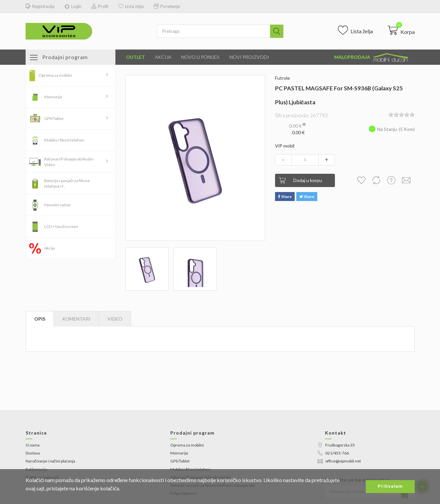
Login (73, 6)
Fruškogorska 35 (336, 445)
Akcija (163, 57)
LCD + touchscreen (61, 226)
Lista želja (131, 6)
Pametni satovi (57, 205)
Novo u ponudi (200, 57)
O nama (33, 445)
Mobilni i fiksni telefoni (64, 140)
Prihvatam (390, 486)
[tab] (115, 319)
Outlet (136, 57)
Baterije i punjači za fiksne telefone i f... (67, 183)
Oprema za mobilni (55, 75)
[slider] (401, 115)
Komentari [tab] (76, 319)
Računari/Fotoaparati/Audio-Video (69, 162)
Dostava (33, 453)
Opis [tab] (40, 319)
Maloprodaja (372, 57)
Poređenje (167, 6)
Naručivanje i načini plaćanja (50, 461)
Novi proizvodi (249, 57)
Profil (100, 6)
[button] (401, 30)
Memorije (53, 97)
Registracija (40, 6)
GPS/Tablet (54, 118)
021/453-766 (333, 453)
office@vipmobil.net (339, 461)
